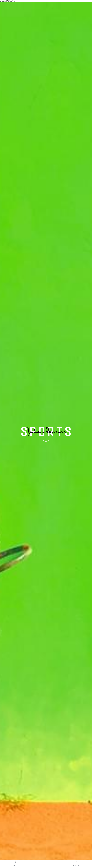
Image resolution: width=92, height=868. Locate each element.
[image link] (46, 434)
